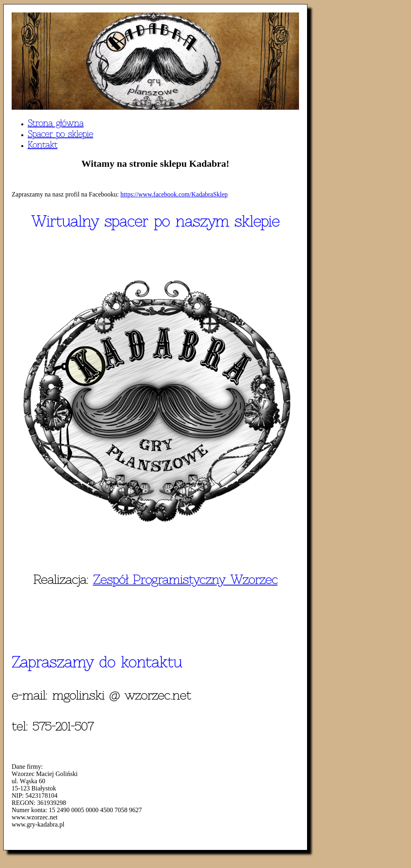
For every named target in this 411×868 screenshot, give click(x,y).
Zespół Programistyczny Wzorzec (185, 579)
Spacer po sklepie (60, 134)
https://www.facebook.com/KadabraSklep (174, 194)
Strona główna (56, 123)
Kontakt (43, 145)
